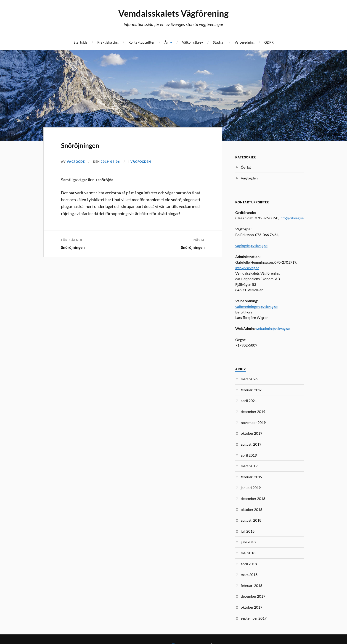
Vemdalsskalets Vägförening (173, 13)
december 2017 (253, 596)
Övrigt (246, 167)
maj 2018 (248, 553)
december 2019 (253, 411)
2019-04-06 (110, 162)
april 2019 (249, 455)
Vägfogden (141, 162)
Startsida (81, 42)
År (166, 42)
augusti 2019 (251, 444)
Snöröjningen (80, 145)
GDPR (269, 42)
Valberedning (245, 42)
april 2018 (249, 564)
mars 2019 (249, 466)
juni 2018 (248, 542)
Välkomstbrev (193, 42)
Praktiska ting (108, 42)
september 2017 (254, 618)
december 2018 (253, 498)
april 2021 (249, 401)
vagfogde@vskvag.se (251, 246)
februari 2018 (252, 585)
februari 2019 (252, 477)
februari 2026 (252, 390)
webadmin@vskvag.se (273, 328)
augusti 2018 (251, 520)
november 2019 (253, 422)
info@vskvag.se (292, 218)
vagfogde (76, 162)
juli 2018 (248, 531)
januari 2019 (251, 488)
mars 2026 (249, 379)
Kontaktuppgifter (142, 42)
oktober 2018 (252, 509)
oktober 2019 (252, 433)
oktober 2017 (252, 607)
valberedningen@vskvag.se (256, 306)
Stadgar (219, 42)
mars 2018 (249, 574)
